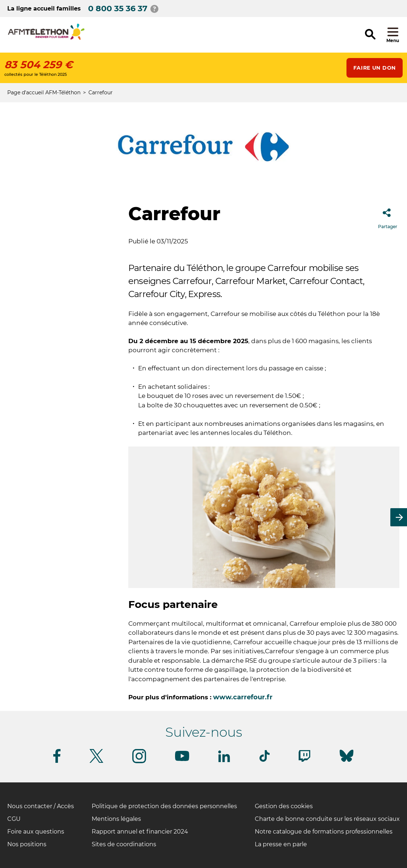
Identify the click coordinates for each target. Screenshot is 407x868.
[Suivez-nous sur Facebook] (57, 762)
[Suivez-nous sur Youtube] (182, 760)
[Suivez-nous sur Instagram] (139, 762)
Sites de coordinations (124, 844)
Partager (388, 216)
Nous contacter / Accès (41, 806)
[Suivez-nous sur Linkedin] (224, 761)
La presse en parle (281, 844)
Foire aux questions (36, 832)
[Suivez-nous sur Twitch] (304, 760)
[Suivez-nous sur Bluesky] (346, 762)
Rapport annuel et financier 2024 (140, 832)
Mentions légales (116, 819)
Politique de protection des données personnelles (164, 806)
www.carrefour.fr (243, 697)
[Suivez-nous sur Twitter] (96, 762)
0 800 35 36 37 (118, 9)
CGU (14, 819)
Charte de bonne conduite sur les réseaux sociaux (327, 819)
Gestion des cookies (284, 806)
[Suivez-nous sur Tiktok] (265, 760)
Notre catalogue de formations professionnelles (324, 832)
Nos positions (27, 844)
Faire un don (375, 68)
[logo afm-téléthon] (46, 39)
